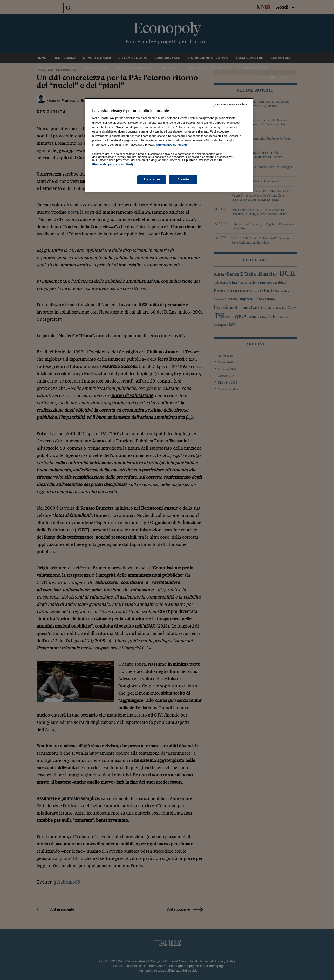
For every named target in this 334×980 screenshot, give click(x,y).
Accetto (183, 179)
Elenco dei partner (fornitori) (113, 164)
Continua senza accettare (231, 104)
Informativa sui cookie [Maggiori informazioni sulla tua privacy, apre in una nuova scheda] (172, 145)
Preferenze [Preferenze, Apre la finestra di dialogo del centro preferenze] (152, 179)
